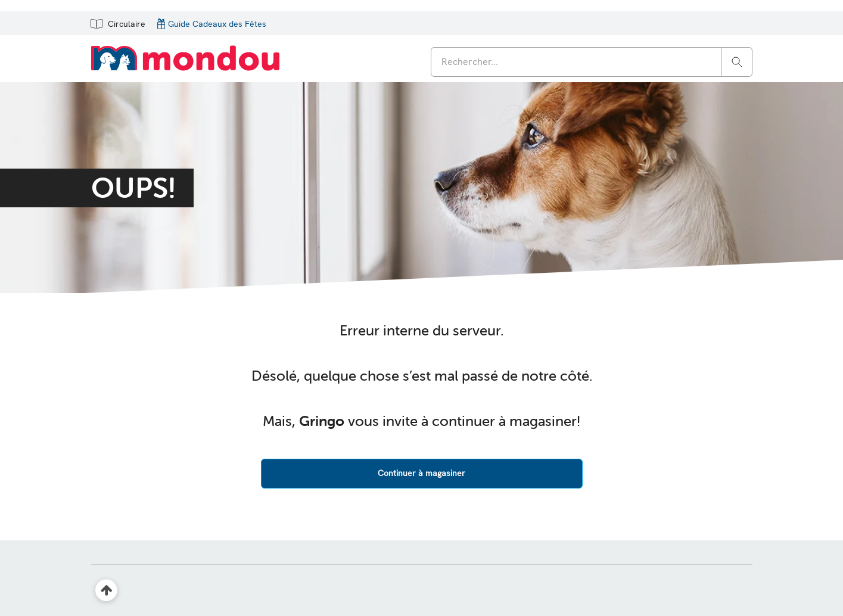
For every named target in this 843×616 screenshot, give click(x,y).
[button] (117, 23)
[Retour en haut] (107, 591)
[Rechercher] (737, 61)
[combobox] (592, 62)
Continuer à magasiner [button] (421, 473)
